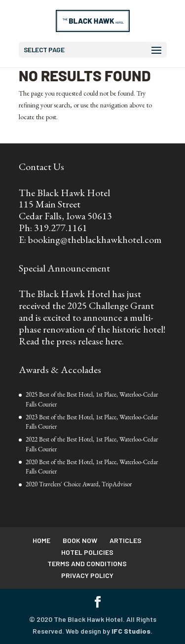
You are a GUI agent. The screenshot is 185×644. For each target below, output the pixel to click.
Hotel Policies (87, 552)
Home (41, 540)
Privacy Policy (87, 575)
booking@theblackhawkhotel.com (95, 239)
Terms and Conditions (87, 563)
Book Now (80, 540)
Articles (126, 540)
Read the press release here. (71, 341)
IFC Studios (131, 631)
